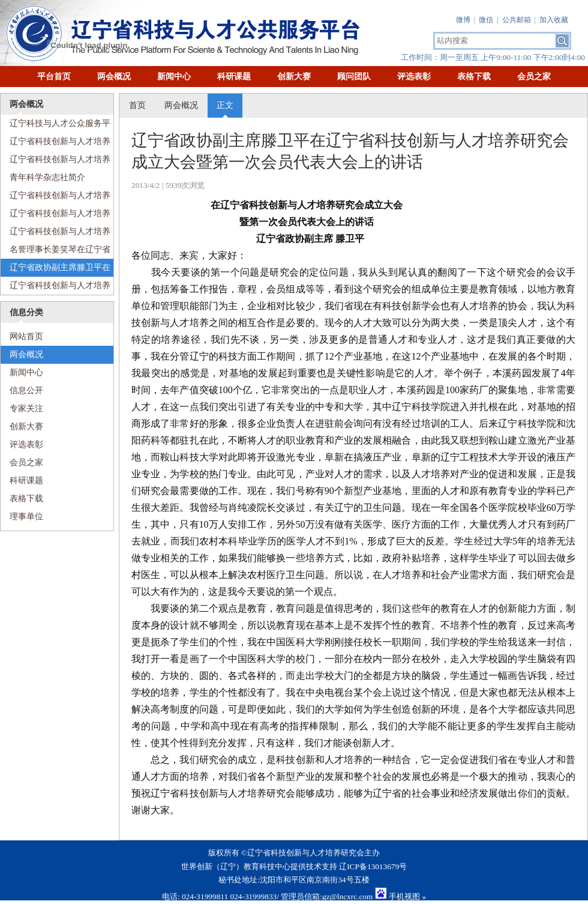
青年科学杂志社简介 (47, 177)
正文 (225, 105)
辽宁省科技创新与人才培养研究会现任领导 (55, 198)
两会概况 (114, 77)
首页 (137, 105)
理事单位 (26, 517)
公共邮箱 (517, 20)
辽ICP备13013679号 (373, 866)
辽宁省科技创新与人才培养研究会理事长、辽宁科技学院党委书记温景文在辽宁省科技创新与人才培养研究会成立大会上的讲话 (55, 288)
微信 (486, 20)
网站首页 (22, 337)
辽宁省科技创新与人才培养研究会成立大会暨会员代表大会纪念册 (55, 144)
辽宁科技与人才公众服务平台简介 (55, 126)
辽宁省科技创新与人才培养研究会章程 (55, 234)
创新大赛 (294, 77)
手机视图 (404, 896)
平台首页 (54, 77)
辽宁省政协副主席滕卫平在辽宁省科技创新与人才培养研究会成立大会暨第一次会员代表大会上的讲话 (55, 270)
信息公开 (26, 390)
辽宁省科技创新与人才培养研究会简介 (55, 162)
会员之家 (534, 77)
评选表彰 (414, 77)
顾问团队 (354, 77)
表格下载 (474, 77)
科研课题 (234, 77)
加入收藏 (554, 20)
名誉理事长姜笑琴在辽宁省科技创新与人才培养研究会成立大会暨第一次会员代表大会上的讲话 (55, 252)
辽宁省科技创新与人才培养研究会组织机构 (55, 216)
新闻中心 (174, 77)
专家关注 (26, 408)
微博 (463, 20)
